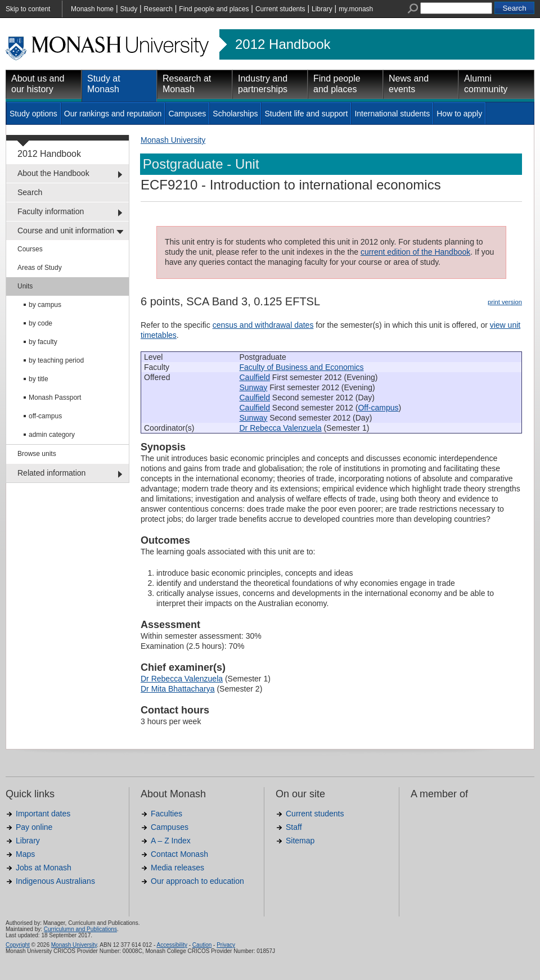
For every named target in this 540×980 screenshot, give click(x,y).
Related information (51, 473)
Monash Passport (55, 398)
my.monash (356, 9)
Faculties (166, 814)
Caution (202, 945)
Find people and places (214, 9)
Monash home (92, 9)
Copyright (18, 945)
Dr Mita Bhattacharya (178, 689)
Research (158, 9)
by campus (45, 305)
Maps (25, 854)
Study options (33, 114)
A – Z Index (171, 841)
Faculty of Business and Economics (302, 367)
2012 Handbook (283, 44)
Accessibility (172, 945)
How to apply (459, 114)
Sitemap (300, 841)
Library (322, 9)
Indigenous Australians (55, 881)
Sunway (254, 387)
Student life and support (306, 114)
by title (39, 379)
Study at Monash (104, 84)
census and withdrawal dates (263, 325)
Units (25, 286)
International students (392, 114)
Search (30, 192)
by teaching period (56, 360)
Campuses (187, 114)
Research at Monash (187, 84)
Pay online (34, 827)
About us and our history (38, 84)
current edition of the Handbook (415, 252)
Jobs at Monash (44, 868)
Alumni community (486, 84)
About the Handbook (53, 173)
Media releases (177, 868)
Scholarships (235, 114)
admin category (52, 435)
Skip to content (28, 9)
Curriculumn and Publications (80, 929)
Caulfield (255, 377)
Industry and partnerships (263, 84)
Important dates (43, 814)
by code (40, 323)
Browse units (37, 454)
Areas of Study (40, 268)
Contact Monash (179, 854)
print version (505, 302)
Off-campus (378, 408)
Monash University (173, 140)
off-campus (45, 416)
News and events (409, 84)
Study (129, 9)
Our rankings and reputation (113, 114)
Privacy (226, 945)
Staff (294, 827)
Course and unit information (66, 231)
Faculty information (51, 211)
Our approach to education (197, 881)
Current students (280, 9)
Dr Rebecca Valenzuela (281, 428)
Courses (30, 249)
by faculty (43, 342)
